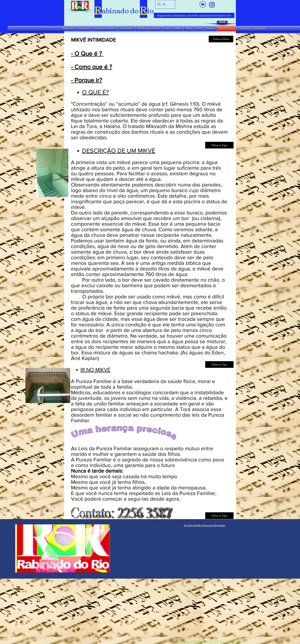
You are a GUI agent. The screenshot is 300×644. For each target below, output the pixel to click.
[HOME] (222, 22)
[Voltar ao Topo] (219, 516)
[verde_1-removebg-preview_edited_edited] (212, 5)
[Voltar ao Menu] (221, 39)
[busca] (165, 4)
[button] (68, 29)
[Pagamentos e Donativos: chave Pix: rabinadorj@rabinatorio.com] (194, 15)
